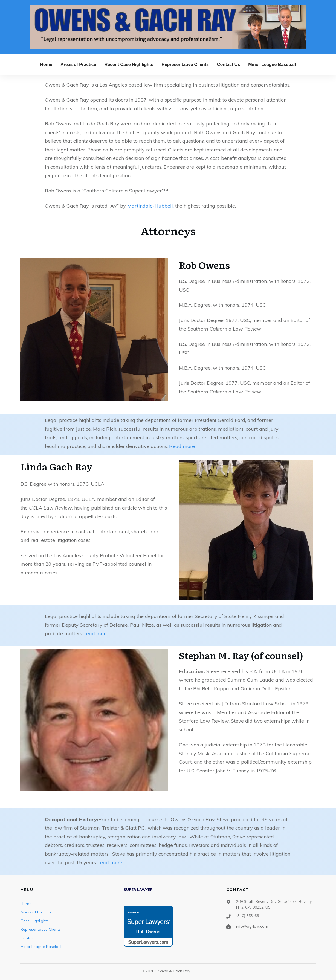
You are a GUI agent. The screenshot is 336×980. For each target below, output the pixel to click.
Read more (182, 446)
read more (96, 633)
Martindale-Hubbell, (150, 206)
